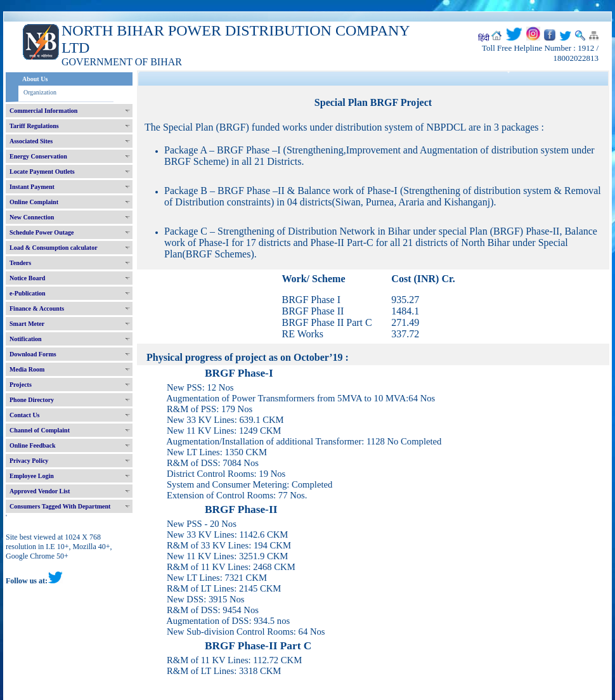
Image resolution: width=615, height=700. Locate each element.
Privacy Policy (29, 461)
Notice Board (27, 278)
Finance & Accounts (37, 308)
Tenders (20, 263)
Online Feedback (33, 445)
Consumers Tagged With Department (60, 506)
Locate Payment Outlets (42, 172)
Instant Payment (32, 187)
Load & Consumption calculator (54, 248)
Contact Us (25, 415)
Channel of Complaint (40, 430)
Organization (40, 92)
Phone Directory (32, 400)
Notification (26, 339)
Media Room (27, 369)
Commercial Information (43, 111)
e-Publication (28, 293)
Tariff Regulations (34, 126)
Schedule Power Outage (42, 232)
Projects (21, 385)
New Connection (32, 217)
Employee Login (32, 476)
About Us (35, 79)
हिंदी (484, 38)
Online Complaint (34, 202)
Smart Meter (27, 324)
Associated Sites (31, 141)
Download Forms (33, 354)
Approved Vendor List (40, 491)
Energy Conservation (38, 156)
